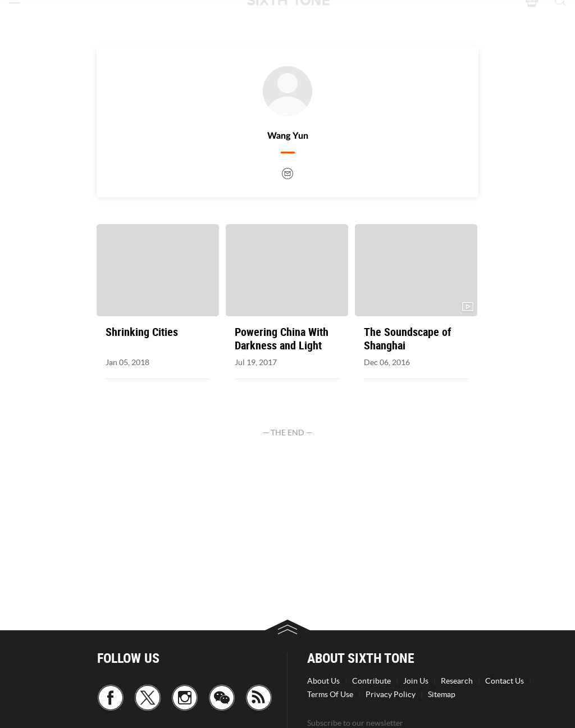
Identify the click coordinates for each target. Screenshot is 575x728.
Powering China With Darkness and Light (282, 339)
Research (457, 681)
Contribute (371, 681)
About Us (323, 681)
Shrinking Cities (142, 332)
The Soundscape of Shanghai (408, 339)
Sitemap (442, 694)
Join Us (416, 681)
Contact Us (505, 681)
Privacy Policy (391, 694)
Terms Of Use (330, 694)
